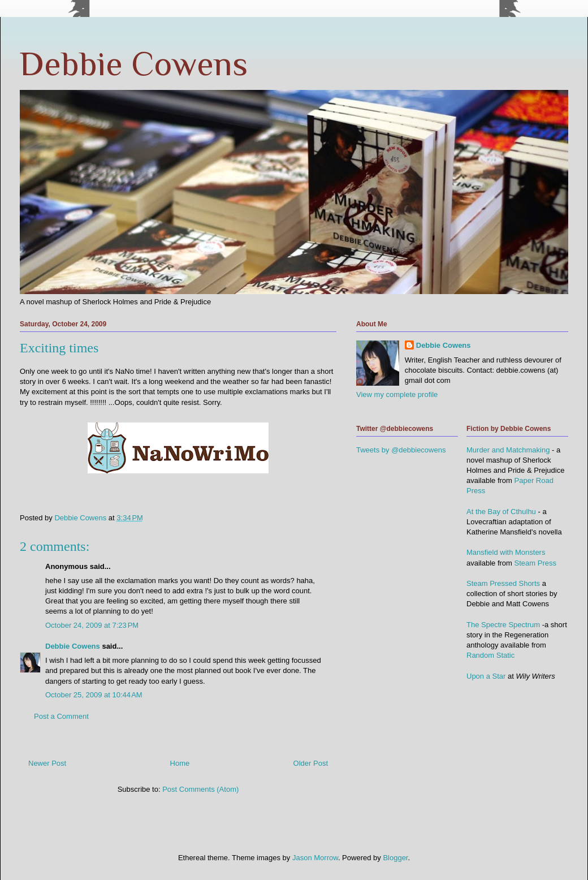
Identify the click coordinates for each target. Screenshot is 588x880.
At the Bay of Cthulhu (501, 512)
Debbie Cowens (134, 64)
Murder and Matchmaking (508, 450)
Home (180, 763)
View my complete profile (397, 394)
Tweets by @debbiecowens (401, 450)
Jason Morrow (315, 858)
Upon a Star (486, 676)
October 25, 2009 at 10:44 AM (94, 695)
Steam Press (535, 563)
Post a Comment (61, 716)
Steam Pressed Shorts (503, 583)
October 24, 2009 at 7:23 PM (92, 625)
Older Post (311, 763)
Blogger (395, 858)
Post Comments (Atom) (200, 789)
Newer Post (47, 763)
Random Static (490, 655)
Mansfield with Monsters (506, 552)
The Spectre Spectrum (503, 625)
